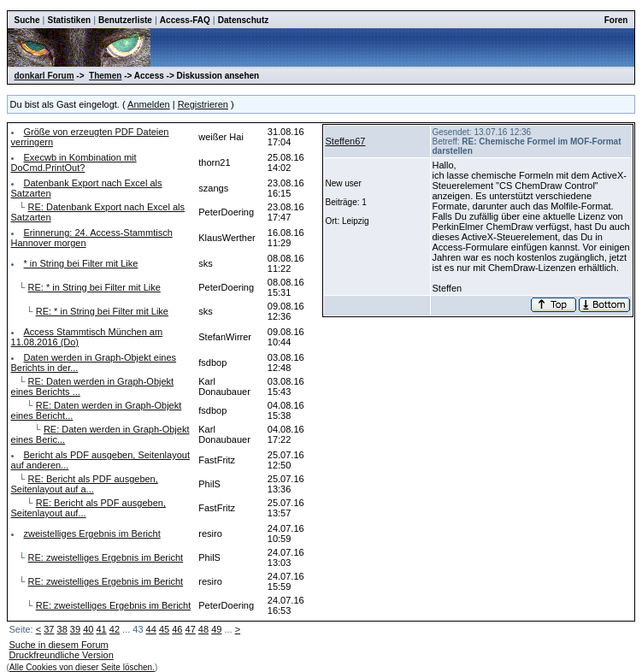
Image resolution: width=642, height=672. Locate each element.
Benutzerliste (125, 20)
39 (75, 629)
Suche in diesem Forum (59, 645)
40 (88, 629)
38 (62, 629)
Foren (616, 20)
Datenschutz (243, 20)
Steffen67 (346, 141)
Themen (105, 76)
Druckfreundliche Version (62, 655)
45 (164, 629)
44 (151, 629)
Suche (27, 20)
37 (49, 629)
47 (191, 629)
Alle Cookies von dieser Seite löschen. (82, 667)
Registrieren (203, 104)
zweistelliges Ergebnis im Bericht (92, 533)
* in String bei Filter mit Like (81, 263)
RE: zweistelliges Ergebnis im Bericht (106, 557)
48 (203, 629)
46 (177, 629)
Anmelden (149, 104)
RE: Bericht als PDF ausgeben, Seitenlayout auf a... (85, 484)
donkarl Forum (44, 76)
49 (216, 629)
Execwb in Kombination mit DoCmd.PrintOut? (74, 162)
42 (115, 629)
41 (101, 629)
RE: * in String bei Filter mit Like (94, 287)
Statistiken (70, 20)
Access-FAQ (185, 20)
